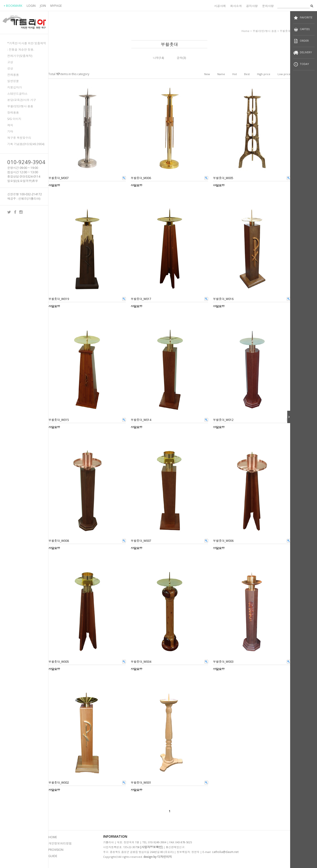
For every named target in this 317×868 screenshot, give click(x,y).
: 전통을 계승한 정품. (21, 50)
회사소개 (236, 6)
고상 (10, 62)
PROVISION (56, 850)
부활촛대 (285, 31)
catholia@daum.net (225, 852)
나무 (156, 58)
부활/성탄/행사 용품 (20, 106)
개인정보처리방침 (60, 843)
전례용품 (13, 75)
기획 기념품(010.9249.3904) (26, 144)
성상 (10, 68)
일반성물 (13, 81)
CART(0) (301, 29)
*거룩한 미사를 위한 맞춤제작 (27, 43)
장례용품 (13, 113)
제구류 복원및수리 (19, 138)
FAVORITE (303, 18)
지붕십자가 (15, 87)
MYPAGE (56, 6)
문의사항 (268, 6)
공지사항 (252, 6)
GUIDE (53, 856)
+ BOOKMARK (13, 6)
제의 (10, 125)
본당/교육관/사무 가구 (22, 100)
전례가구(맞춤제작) (20, 56)
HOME (53, 837)
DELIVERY (303, 53)
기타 (10, 131)
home (245, 31)
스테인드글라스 (17, 94)
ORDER (301, 41)
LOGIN (31, 6)
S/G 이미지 (14, 119)
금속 (180, 58)
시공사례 (220, 6)
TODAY (301, 64)
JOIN (43, 6)
